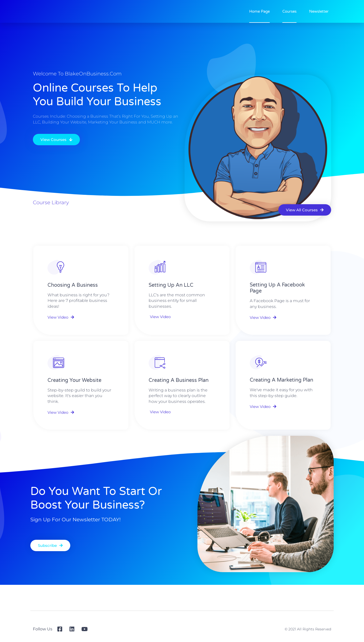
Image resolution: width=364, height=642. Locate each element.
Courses (289, 11)
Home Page (259, 11)
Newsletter (319, 11)
